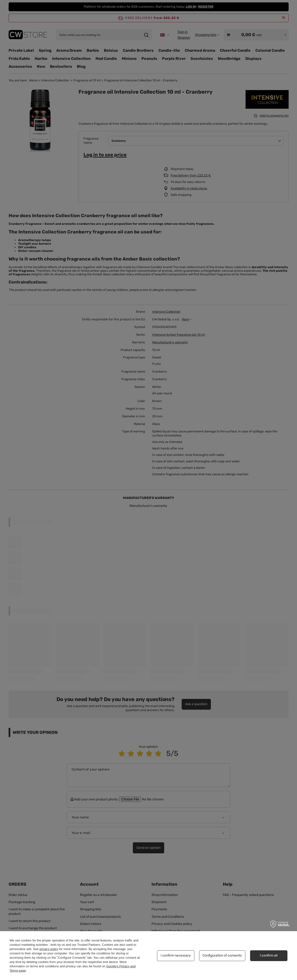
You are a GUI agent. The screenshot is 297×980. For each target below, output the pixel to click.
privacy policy (49, 949)
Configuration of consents (222, 955)
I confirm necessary (176, 955)
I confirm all (269, 955)
